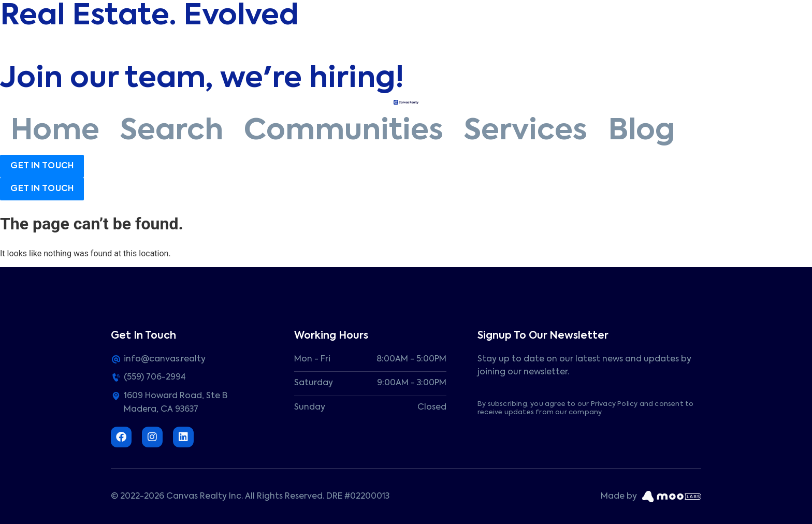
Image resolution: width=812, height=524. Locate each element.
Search (172, 132)
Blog (641, 132)
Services (526, 132)
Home (55, 132)
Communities (344, 132)
